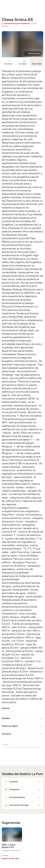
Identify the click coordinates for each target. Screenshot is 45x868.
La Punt (37, 774)
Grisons (5, 26)
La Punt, (34, 23)
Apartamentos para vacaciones (16, 23)
